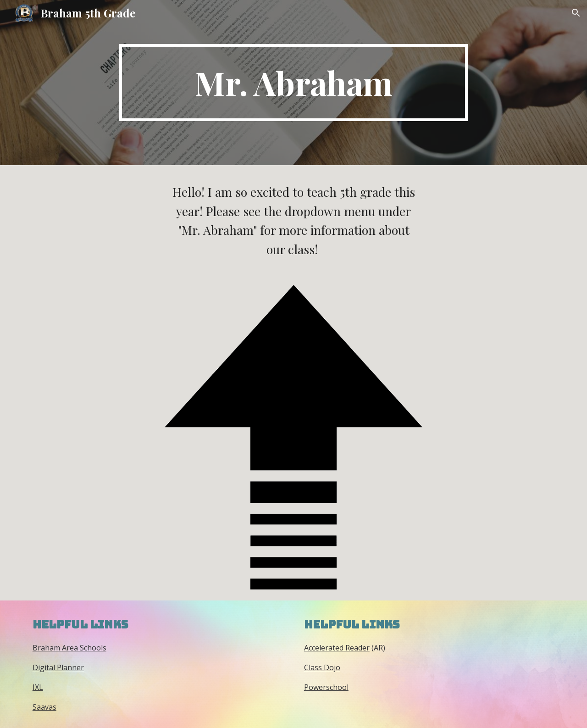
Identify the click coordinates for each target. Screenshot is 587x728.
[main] (293, 83)
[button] (576, 13)
